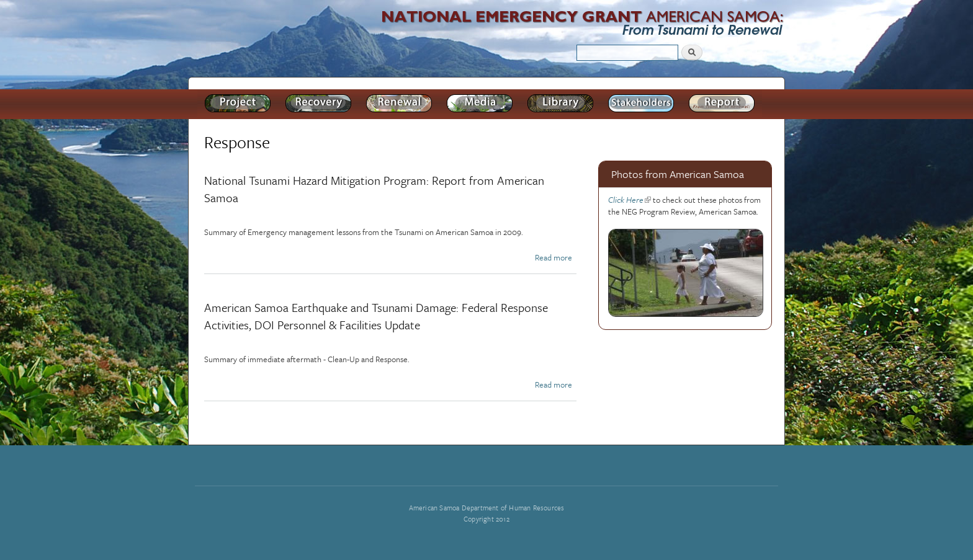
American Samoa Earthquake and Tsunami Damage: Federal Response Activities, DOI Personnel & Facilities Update (376, 316)
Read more (554, 257)
